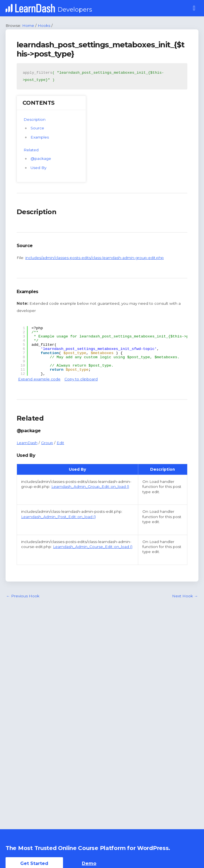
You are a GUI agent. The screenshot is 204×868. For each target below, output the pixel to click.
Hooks (44, 25)
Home (28, 25)
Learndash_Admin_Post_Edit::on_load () (58, 517)
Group (47, 443)
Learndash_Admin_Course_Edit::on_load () (93, 547)
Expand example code (39, 379)
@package (41, 158)
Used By (38, 168)
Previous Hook (23, 596)
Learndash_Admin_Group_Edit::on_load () (90, 487)
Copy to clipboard (81, 379)
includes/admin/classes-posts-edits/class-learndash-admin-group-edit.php (95, 258)
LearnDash (27, 443)
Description (35, 119)
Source (37, 128)
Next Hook (185, 596)
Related (31, 150)
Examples (40, 137)
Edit (60, 443)
